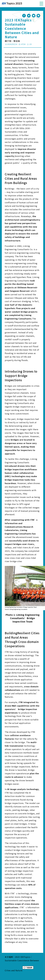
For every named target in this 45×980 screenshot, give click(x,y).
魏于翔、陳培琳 (12, 41)
